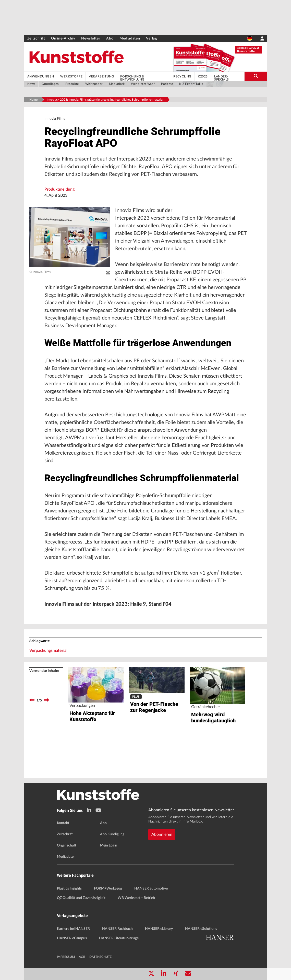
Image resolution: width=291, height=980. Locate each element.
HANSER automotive (151, 889)
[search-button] (256, 76)
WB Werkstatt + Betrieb (136, 898)
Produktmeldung (59, 189)
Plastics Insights (69, 889)
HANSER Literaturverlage (119, 938)
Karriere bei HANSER (73, 929)
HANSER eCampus (72, 938)
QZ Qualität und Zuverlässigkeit (81, 898)
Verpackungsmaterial (48, 651)
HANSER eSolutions (201, 929)
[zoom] (108, 273)
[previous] (32, 700)
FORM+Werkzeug (108, 889)
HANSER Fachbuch (117, 929)
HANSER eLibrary (159, 929)
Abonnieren (162, 835)
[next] (46, 700)
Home (33, 100)
